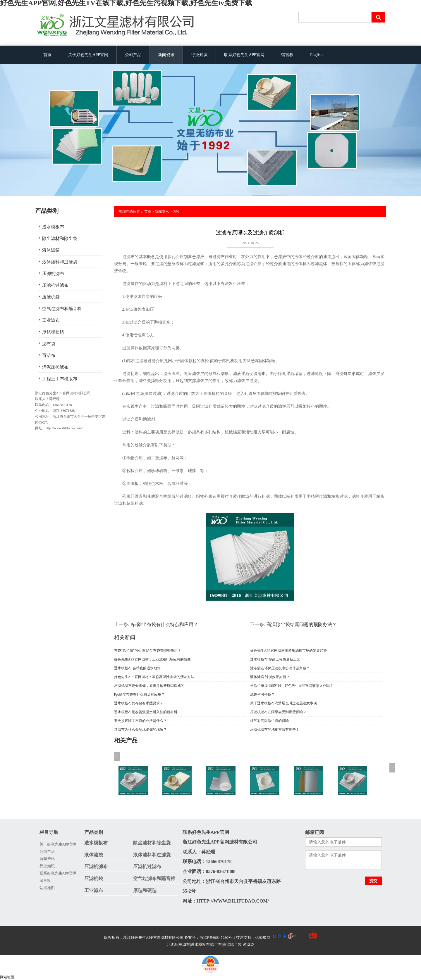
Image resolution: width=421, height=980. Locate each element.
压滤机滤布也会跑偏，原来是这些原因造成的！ (151, 686)
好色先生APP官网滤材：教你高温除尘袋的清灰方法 (154, 677)
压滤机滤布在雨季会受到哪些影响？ (278, 712)
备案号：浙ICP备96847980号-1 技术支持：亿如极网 (240, 937)
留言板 (287, 55)
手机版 (302, 937)
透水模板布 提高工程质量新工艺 (275, 659)
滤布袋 (49, 344)
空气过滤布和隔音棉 (62, 309)
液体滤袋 (51, 250)
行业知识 (199, 55)
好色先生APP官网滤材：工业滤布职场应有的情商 (152, 659)
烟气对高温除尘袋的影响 (269, 721)
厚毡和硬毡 (53, 332)
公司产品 (133, 55)
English (316, 55)
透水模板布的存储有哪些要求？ (139, 703)
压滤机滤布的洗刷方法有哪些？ (275, 730)
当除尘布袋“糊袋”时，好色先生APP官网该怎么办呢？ (292, 686)
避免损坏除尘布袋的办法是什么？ (140, 721)
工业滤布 (51, 320)
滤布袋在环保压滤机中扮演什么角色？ (280, 668)
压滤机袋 (51, 297)
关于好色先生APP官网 (88, 55)
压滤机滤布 (53, 274)
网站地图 (7, 977)
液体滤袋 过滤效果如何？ (270, 677)
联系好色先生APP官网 (244, 55)
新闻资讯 (166, 55)
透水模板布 (53, 227)
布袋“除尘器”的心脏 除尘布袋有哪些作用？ (148, 651)
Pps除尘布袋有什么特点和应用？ (139, 694)
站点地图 (47, 888)
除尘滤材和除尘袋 (60, 238)
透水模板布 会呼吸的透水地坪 (137, 668)
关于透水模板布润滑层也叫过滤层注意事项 (283, 703)
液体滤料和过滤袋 (60, 262)
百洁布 (49, 355)
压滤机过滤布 (55, 285)
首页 (47, 55)
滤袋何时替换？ (262, 694)
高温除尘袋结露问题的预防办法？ (302, 624)
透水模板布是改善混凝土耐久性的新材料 (146, 712)
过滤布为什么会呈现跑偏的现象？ (140, 730)
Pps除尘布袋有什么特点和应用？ (164, 624)
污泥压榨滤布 (55, 367)
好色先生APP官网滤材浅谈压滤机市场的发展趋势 (288, 651)
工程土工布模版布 (60, 379)
